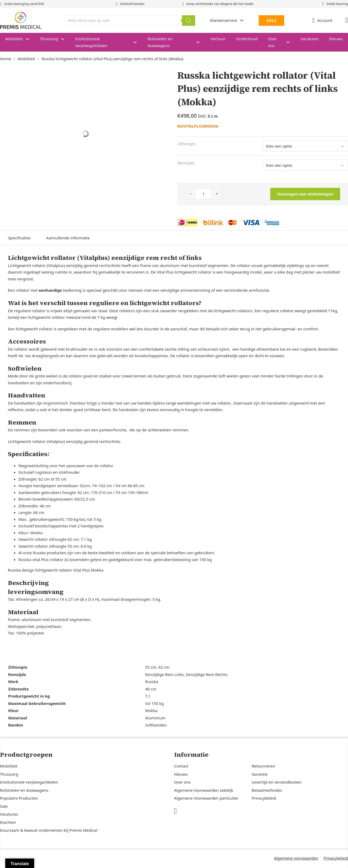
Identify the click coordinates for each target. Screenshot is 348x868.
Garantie (260, 774)
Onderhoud (247, 39)
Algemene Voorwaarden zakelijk (204, 790)
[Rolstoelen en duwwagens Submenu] (201, 42)
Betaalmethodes (267, 790)
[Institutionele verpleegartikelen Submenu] (138, 42)
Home (6, 59)
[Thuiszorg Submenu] (65, 39)
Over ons (272, 42)
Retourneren (263, 766)
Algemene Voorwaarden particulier (206, 798)
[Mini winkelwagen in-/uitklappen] (347, 20)
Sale (4, 806)
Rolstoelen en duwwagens (160, 42)
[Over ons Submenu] (291, 42)
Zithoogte (186, 144)
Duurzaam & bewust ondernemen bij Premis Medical (49, 830)
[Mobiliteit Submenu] (30, 39)
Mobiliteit (14, 39)
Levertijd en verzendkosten (277, 782)
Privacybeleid (264, 798)
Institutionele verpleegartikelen (91, 42)
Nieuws (336, 39)
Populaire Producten (19, 798)
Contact (181, 766)
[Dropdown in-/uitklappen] (242, 20)
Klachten (8, 822)
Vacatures (310, 39)
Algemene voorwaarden (296, 858)
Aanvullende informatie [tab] (68, 238)
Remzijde (186, 163)
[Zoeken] (189, 21)
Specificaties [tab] (19, 238)
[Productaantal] (204, 194)
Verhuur (218, 39)
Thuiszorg (49, 39)
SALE (271, 20)
